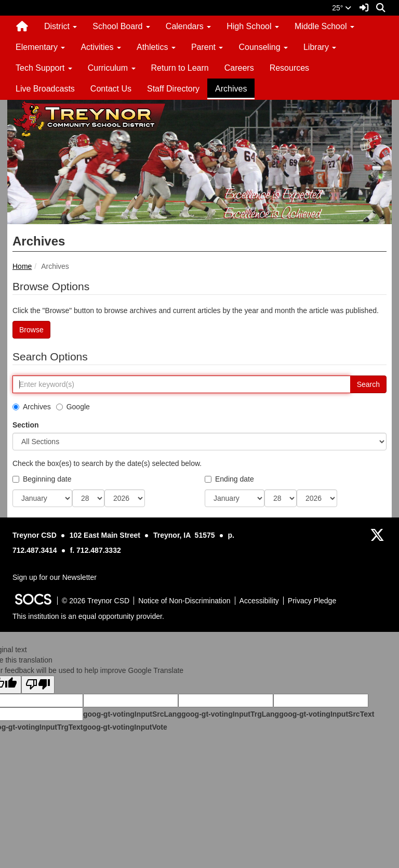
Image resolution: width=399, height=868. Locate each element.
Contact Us (111, 89)
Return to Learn (180, 68)
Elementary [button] (40, 47)
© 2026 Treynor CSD (96, 601)
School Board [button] (121, 26)
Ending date (229, 479)
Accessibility (259, 601)
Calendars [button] (188, 26)
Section (26, 425)
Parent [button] (207, 47)
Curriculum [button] (112, 68)
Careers (239, 68)
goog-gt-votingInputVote (125, 727)
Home (22, 266)
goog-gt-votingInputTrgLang (230, 714)
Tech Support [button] (44, 68)
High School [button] (253, 26)
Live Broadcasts (45, 89)
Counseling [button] (263, 47)
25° (342, 8)
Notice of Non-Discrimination (184, 601)
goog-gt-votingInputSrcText (327, 714)
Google (73, 407)
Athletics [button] (156, 47)
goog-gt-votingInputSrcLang (132, 714)
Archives (231, 89)
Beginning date (42, 479)
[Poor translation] (38, 685)
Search (368, 384)
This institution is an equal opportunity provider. (88, 616)
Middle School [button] (324, 26)
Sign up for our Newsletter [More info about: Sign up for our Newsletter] (55, 577)
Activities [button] (101, 47)
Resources (289, 68)
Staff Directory (173, 89)
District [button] (61, 26)
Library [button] (320, 47)
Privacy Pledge (312, 601)
